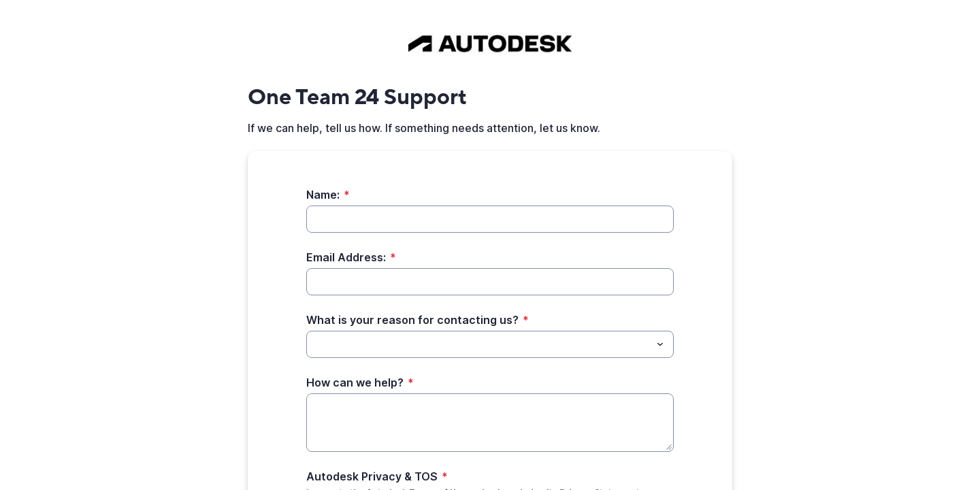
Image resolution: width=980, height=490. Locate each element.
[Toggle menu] (660, 344)
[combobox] (490, 344)
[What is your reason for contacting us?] (314, 344)
